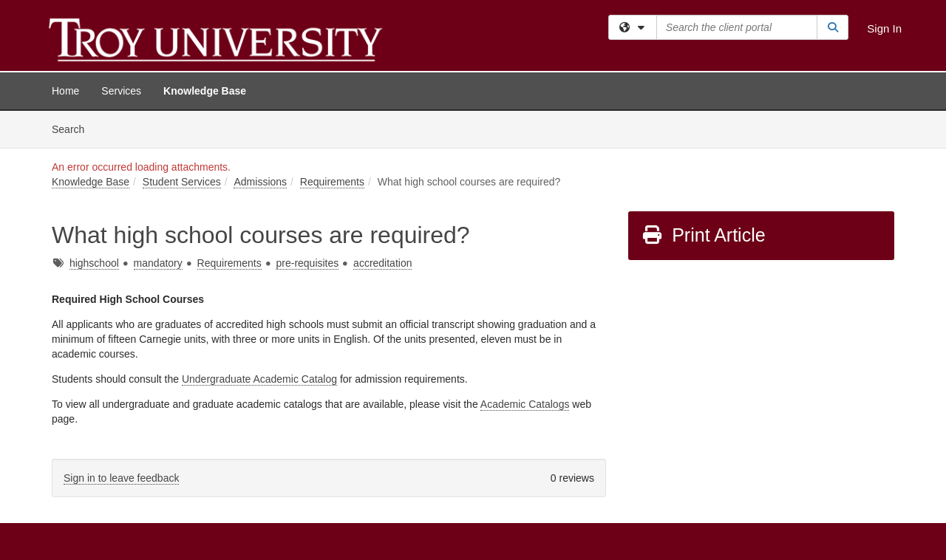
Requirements (332, 182)
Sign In (884, 28)
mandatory (158, 263)
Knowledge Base (205, 91)
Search (74, 128)
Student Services (182, 182)
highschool (94, 263)
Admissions (260, 182)
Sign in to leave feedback (121, 478)
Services (121, 91)
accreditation (382, 263)
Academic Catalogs (525, 404)
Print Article (703, 235)
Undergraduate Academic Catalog (259, 379)
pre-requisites (307, 263)
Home (65, 91)
